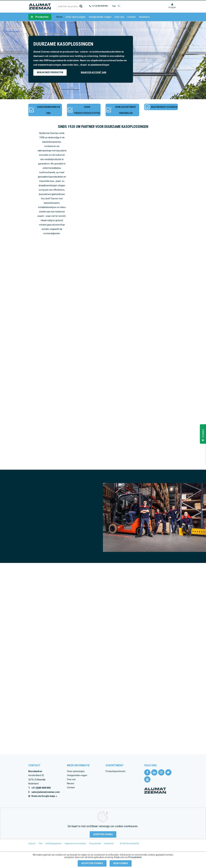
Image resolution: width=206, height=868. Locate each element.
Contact (131, 17)
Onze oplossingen (76, 17)
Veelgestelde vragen (100, 17)
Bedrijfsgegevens (54, 843)
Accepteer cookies (103, 834)
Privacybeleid (95, 843)
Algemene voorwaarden (75, 843)
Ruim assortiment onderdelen (126, 110)
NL (119, 6)
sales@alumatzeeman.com (46, 792)
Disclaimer (109, 843)
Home (59, 17)
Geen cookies (121, 863)
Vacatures (144, 17)
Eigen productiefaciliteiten (87, 110)
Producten (42, 17)
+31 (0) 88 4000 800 (100, 6)
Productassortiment (115, 771)
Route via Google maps (45, 796)
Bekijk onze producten (50, 72)
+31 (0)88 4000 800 (41, 788)
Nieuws (71, 783)
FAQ (41, 843)
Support (32, 843)
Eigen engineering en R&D (49, 110)
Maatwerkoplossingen (164, 107)
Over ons (119, 17)
